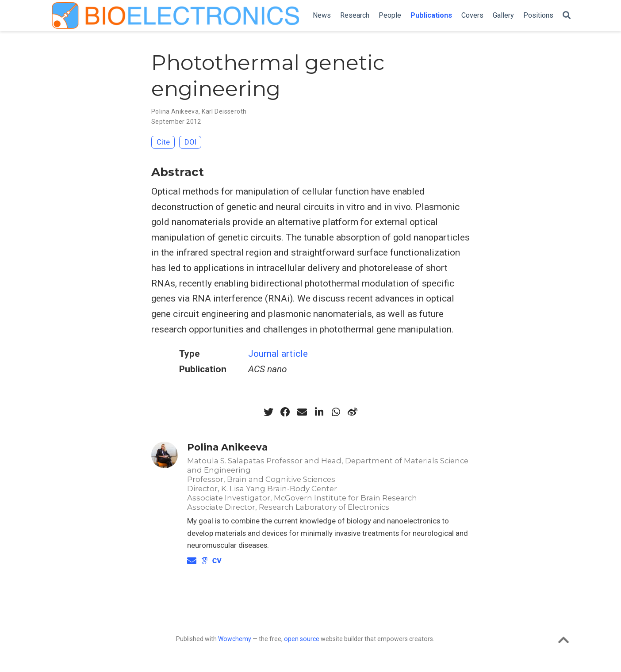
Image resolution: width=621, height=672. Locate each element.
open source (302, 639)
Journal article (278, 354)
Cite (163, 142)
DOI (190, 142)
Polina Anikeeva (175, 111)
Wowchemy (235, 639)
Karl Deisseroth (224, 111)
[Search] (567, 16)
